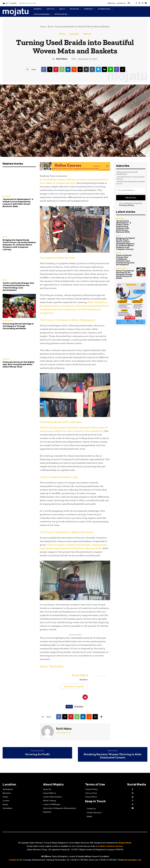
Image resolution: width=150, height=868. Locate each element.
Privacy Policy (127, 205)
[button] (129, 3)
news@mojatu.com (132, 860)
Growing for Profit (37, 754)
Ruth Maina (62, 59)
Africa (50, 27)
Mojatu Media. (125, 843)
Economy (74, 34)
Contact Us (14, 860)
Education (7, 196)
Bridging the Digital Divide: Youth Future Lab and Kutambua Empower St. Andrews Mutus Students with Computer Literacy (19, 245)
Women (87, 34)
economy (79, 707)
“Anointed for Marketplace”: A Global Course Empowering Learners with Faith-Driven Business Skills (18, 203)
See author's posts (74, 686)
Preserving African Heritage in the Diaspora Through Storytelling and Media (18, 326)
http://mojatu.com (63, 733)
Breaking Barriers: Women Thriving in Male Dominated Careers (113, 756)
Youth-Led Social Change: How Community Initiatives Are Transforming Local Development (18, 287)
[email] (131, 190)
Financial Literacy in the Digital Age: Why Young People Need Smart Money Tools (18, 364)
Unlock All (131, 198)
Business (6, 359)
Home (43, 27)
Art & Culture (8, 321)
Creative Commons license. (110, 846)
